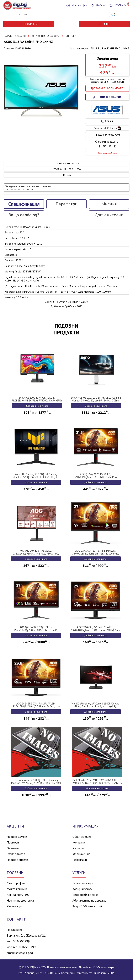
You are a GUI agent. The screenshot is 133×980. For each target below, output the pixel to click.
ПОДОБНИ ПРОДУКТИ (66, 329)
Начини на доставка (20, 900)
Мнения (109, 204)
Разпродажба (16, 854)
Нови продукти (17, 837)
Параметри (67, 204)
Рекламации (80, 860)
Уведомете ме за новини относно (28, 188)
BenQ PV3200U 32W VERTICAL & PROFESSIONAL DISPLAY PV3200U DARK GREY (37, 399)
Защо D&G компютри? (87, 906)
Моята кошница (17, 889)
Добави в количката (37, 406)
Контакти (79, 842)
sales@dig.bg (24, 953)
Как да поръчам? (18, 895)
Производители (17, 860)
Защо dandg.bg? (24, 215)
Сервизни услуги (83, 883)
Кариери (78, 848)
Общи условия (82, 837)
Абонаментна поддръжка (89, 900)
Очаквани (13, 848)
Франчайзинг (81, 854)
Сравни (107, 121)
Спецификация (24, 204)
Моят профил (16, 883)
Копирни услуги (82, 889)
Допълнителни (109, 215)
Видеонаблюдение (85, 895)
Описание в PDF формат (107, 128)
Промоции (14, 842)
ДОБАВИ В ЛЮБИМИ (107, 97)
